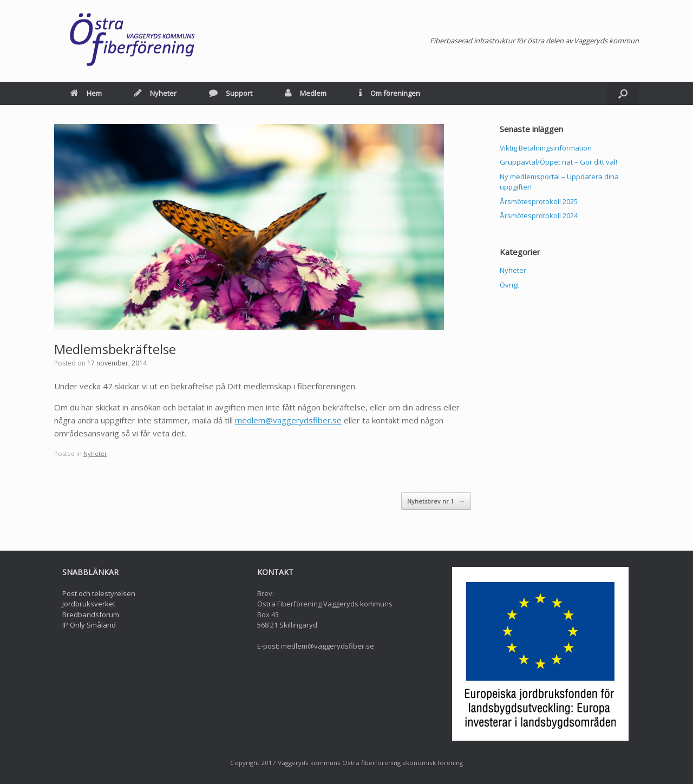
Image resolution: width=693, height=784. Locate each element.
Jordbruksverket (89, 604)
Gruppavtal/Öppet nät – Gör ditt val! (558, 162)
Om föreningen (390, 93)
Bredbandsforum (91, 615)
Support (231, 93)
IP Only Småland (89, 625)
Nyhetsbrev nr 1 (436, 501)
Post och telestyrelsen (99, 593)
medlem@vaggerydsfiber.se (288, 420)
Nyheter (155, 93)
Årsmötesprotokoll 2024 (539, 215)
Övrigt (509, 285)
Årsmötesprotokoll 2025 (539, 201)
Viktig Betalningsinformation (546, 148)
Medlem (306, 93)
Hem (86, 93)
